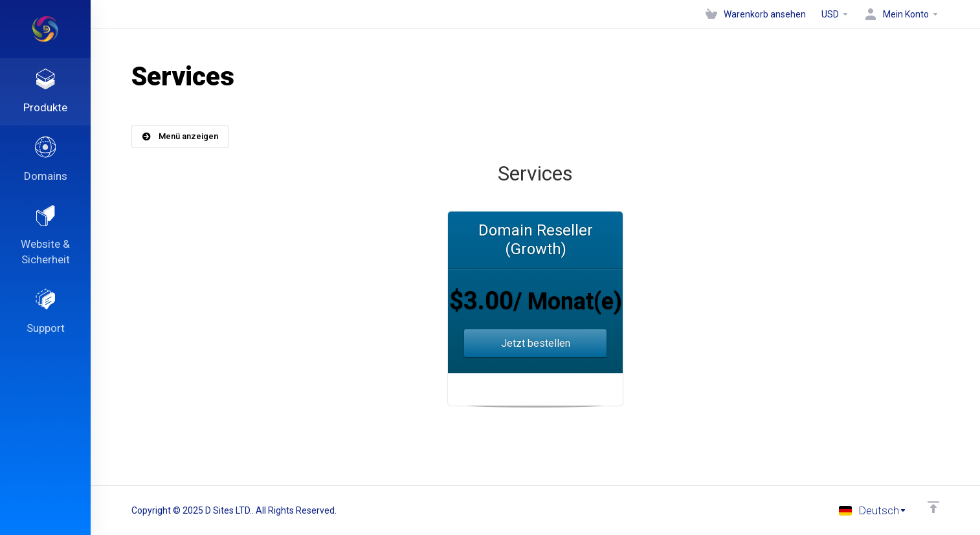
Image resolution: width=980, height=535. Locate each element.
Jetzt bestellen (536, 343)
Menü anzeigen (180, 136)
